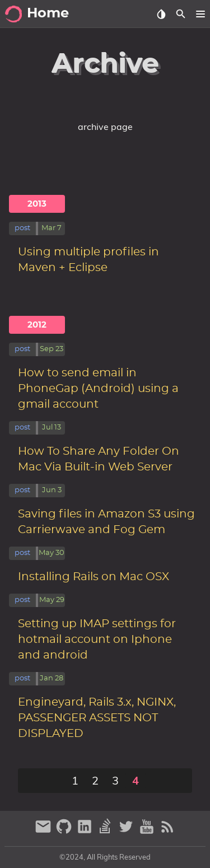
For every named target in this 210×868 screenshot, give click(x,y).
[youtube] (148, 831)
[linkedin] (86, 831)
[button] (200, 14)
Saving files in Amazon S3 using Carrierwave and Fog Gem (106, 522)
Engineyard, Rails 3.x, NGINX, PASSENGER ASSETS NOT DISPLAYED (97, 718)
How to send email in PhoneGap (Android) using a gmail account (98, 389)
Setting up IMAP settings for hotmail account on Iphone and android (97, 640)
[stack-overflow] (107, 831)
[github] (65, 831)
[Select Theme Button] (161, 14)
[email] (45, 831)
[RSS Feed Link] (167, 831)
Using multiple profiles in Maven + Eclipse (88, 260)
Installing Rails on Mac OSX (94, 577)
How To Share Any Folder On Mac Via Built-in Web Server (99, 459)
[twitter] (127, 831)
